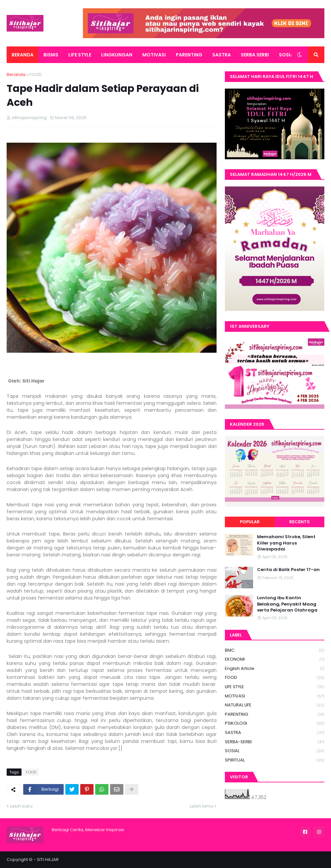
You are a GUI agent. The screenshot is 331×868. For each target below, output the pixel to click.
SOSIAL (275, 751)
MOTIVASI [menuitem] (154, 55)
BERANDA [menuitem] (23, 55)
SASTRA (275, 733)
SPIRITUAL (275, 760)
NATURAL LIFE (275, 705)
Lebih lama (201, 806)
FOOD (36, 74)
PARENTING (275, 715)
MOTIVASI (275, 696)
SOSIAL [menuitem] (287, 55)
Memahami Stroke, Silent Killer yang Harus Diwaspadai (286, 543)
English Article (275, 669)
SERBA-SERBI (275, 742)
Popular (250, 522)
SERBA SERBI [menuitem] (255, 55)
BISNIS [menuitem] (51, 55)
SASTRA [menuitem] (222, 55)
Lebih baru (21, 806)
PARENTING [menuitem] (189, 55)
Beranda (16, 74)
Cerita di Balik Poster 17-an (288, 570)
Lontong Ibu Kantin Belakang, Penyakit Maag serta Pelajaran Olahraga (287, 604)
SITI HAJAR (48, 860)
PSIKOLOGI (275, 723)
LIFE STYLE (275, 687)
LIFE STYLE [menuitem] (80, 55)
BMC (275, 651)
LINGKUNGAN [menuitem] (117, 55)
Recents (299, 522)
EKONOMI (275, 659)
